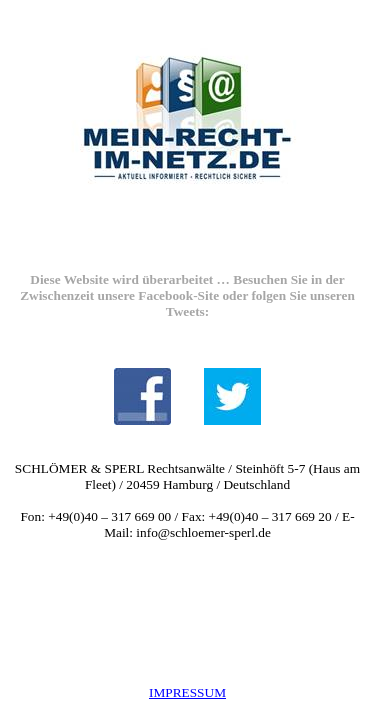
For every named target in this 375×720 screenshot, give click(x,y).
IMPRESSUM (187, 692)
